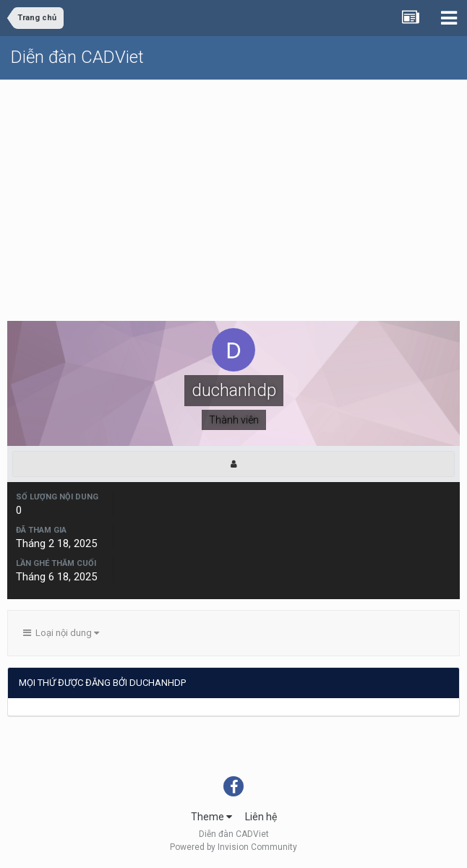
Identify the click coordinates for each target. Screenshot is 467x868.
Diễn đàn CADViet (77, 57)
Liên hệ (261, 817)
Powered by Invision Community (233, 847)
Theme (211, 817)
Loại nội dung (61, 633)
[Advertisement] (233, 189)
